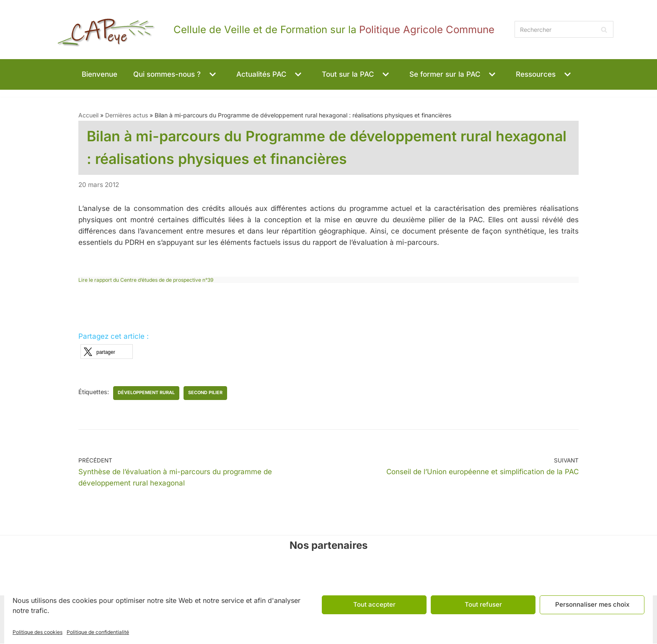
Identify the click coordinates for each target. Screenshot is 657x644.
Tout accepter (374, 604)
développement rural (147, 393)
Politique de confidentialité (98, 632)
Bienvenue (100, 74)
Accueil (88, 115)
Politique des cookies (38, 632)
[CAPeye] (269, 30)
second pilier (206, 393)
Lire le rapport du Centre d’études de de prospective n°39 (146, 280)
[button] (212, 74)
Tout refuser (483, 604)
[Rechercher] (564, 29)
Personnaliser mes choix (592, 604)
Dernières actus (127, 115)
